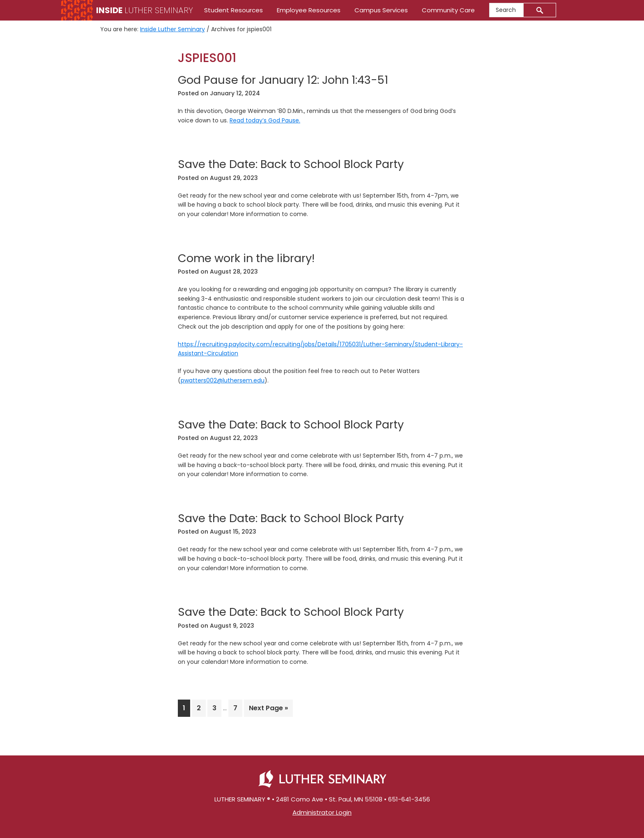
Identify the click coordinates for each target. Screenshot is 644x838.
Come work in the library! (246, 258)
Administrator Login (322, 812)
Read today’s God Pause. (265, 120)
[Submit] (540, 10)
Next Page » (268, 710)
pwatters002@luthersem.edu (223, 380)
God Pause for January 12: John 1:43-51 (283, 80)
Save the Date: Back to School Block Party (291, 164)
